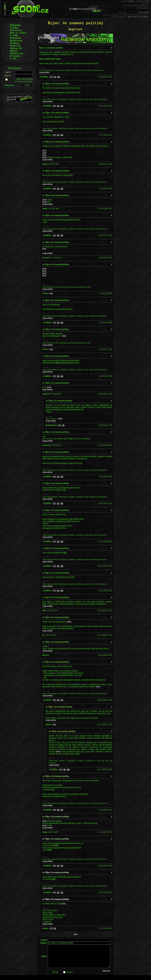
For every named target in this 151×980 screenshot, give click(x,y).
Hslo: (8, 76)
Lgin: (8, 72)
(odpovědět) (44, 72)
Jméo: (44, 940)
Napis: (44, 943)
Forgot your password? (24, 81)
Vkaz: (44, 959)
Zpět (75, 934)
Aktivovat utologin (25, 79)
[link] (44, 151)
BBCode (106, 976)
